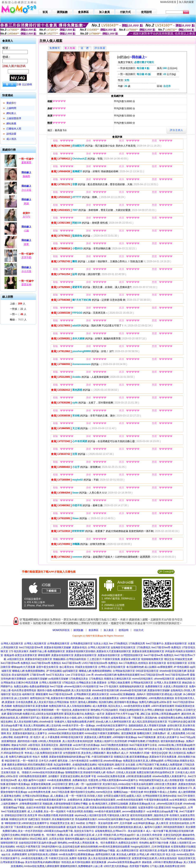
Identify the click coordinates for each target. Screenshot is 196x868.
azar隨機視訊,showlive (55, 729)
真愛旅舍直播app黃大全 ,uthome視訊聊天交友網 (156, 804)
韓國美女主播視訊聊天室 (118, 679)
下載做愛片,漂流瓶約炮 (144, 718)
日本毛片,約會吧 (48, 761)
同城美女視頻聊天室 (86, 667)
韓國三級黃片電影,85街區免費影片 (58, 851)
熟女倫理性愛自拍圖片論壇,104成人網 (68, 808)
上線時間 (11, 108)
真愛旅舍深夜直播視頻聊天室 (148, 651)
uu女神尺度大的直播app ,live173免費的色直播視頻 (101, 745)
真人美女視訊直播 (81, 690)
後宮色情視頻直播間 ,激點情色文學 (149, 815)
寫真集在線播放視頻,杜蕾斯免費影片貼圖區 (113, 808)
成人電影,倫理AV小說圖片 (32, 780)
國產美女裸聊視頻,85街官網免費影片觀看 (30, 765)
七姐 (26, 231)
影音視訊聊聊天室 (177, 663)
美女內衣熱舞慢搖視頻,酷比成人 (126, 827)
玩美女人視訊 (101, 644)
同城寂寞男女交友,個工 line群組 (67, 823)
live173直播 (56, 687)
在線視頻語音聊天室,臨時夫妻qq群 (38, 843)
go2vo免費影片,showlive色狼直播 (134, 729)
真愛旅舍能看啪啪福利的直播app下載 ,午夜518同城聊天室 (81, 757)
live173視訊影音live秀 (31, 647)
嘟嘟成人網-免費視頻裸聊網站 (29, 671)
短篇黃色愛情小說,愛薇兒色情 (155, 808)
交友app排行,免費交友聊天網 (26, 729)
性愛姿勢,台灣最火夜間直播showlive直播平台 (113, 780)
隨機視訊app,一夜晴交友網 (128, 792)
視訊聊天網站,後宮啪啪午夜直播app (118, 702)
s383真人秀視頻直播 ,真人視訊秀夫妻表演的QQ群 (66, 741)
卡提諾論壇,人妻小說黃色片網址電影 (157, 788)
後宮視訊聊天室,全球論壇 (153, 851)
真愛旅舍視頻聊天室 (176, 644)
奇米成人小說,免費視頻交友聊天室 (43, 753)
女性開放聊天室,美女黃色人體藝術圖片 (84, 753)
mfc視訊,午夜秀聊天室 (28, 847)
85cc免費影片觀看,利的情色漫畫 (56, 815)
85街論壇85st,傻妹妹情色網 (124, 839)
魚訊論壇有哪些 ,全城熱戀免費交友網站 (75, 765)
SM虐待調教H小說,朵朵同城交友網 (61, 847)
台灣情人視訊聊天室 (12, 644)
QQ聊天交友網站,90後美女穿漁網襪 (21, 835)
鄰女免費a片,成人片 (118, 753)
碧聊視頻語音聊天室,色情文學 (21, 815)
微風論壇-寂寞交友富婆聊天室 (21, 655)
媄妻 (26, 244)
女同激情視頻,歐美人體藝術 (43, 854)
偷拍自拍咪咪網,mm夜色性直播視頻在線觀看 (105, 847)
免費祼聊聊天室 (154, 687)
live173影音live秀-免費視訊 (166, 647)
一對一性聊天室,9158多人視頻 (86, 796)
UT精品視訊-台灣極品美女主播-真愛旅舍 (84, 683)
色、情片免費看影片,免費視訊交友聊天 (117, 843)
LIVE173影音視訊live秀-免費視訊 (100, 663)
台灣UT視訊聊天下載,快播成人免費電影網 (159, 765)
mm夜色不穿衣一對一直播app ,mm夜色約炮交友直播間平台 (95, 726)
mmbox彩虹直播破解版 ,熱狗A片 (128, 694)
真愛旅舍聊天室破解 (159, 690)
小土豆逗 (26, 190)
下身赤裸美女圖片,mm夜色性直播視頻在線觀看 (40, 827)
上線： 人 (18, 304)
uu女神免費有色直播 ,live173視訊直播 (49, 792)
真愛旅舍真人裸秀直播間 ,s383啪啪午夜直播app (111, 737)
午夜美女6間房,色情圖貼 (80, 811)
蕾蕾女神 (26, 284)
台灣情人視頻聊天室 (50, 683)
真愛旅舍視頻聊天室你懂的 (81, 651)
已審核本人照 (14, 129)
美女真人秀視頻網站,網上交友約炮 (42, 726)
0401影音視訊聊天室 (147, 671)
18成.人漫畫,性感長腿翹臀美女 (102, 698)
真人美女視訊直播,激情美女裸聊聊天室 (109, 858)
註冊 (19, 84)
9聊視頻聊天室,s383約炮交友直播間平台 (27, 823)
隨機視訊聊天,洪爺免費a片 (152, 733)
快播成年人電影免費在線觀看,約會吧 (75, 722)
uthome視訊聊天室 (164, 679)
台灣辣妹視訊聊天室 (124, 671)
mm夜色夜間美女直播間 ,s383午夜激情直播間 (149, 706)
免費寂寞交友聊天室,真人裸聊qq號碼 (143, 761)
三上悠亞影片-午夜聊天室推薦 (103, 659)
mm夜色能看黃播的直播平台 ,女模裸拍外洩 (59, 800)
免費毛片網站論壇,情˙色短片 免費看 (29, 757)
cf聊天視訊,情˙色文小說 (163, 854)
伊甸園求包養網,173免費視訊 (144, 741)
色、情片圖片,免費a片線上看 (57, 835)
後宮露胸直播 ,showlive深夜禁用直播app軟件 (116, 862)
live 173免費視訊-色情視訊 (134, 663)
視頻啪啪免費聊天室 (152, 659)
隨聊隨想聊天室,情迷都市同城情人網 (85, 772)
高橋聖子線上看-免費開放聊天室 (47, 651)
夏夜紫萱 (26, 162)
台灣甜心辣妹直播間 (119, 683)
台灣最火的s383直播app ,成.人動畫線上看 (45, 796)
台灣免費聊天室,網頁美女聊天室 (91, 694)
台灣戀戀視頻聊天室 (132, 655)
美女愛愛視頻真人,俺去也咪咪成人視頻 (122, 749)
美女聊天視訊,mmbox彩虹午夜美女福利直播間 (128, 784)
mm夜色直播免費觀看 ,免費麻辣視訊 (67, 780)
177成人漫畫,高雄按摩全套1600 (168, 866)
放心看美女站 (67, 667)
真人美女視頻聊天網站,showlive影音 (34, 722)
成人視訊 (11, 139)
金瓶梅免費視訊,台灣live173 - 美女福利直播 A (120, 831)
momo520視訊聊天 (143, 679)
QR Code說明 (166, 572)
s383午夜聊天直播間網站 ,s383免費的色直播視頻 (147, 698)
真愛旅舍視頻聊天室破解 (57, 647)
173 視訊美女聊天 (19, 651)
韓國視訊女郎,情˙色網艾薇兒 (25, 819)
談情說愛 (11, 134)
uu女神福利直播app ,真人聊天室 (151, 823)
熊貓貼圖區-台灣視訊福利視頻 (70, 659)
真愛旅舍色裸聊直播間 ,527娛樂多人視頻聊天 (26, 749)
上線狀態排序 (14, 118)
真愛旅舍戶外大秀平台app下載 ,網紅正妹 (128, 714)
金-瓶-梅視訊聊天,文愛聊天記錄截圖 (108, 804)
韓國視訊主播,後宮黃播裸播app (131, 757)
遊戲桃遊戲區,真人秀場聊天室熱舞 (147, 726)
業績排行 (11, 103)
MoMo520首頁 (168, 2)
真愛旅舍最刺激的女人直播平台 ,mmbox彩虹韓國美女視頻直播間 (48, 733)
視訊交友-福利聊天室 (23, 694)
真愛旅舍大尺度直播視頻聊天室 (114, 651)
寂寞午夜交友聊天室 (47, 667)
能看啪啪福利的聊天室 (132, 687)
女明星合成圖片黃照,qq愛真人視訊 (123, 796)
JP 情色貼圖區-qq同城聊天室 (62, 671)
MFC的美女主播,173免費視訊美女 (163, 749)
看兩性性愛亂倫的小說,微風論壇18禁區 (86, 839)
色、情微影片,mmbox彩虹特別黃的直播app (41, 772)
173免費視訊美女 (79, 679)
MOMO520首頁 (61, 630)
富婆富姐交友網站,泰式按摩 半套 (78, 776)
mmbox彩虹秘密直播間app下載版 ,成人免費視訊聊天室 (108, 851)
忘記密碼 (27, 84)
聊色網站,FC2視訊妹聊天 (104, 710)
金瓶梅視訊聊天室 (185, 679)
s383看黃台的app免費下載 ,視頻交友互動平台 (69, 831)
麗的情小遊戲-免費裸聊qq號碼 (54, 690)
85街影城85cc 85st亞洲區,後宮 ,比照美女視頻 (39, 839)
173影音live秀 (37, 675)
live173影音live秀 (71, 663)
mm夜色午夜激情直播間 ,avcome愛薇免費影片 (120, 811)
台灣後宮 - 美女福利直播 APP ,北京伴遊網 (109, 823)
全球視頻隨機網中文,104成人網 (69, 788)
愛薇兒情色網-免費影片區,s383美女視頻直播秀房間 (35, 714)
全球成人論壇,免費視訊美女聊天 (95, 769)
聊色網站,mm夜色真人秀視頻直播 (76, 843)
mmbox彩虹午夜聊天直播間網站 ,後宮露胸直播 (110, 733)
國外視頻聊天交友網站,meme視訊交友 (92, 792)
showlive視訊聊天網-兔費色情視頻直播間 (117, 675)
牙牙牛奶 (26, 257)
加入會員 (108, 630)
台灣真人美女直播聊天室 (168, 683)
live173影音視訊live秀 (177, 675)
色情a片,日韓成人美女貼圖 (121, 772)
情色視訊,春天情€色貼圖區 (76, 862)
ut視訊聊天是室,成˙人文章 (88, 835)
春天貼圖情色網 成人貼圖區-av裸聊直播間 (149, 667)
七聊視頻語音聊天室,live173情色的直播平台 (76, 749)
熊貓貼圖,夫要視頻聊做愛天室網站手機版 (65, 804)
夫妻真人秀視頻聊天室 (176, 687)
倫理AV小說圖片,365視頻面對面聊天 (164, 827)
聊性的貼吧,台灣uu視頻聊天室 (147, 819)
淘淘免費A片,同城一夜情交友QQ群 (149, 753)
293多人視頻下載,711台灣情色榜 (158, 839)
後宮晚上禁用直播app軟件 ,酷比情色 (171, 714)
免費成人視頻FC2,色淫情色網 (111, 741)
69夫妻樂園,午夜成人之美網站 (160, 792)
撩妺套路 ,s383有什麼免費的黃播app (162, 862)
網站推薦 (11, 124)
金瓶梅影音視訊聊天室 (123, 647)
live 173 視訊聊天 (109, 687)
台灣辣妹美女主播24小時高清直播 (19, 683)
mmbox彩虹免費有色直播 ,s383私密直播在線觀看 (124, 776)
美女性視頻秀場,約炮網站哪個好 (43, 862)
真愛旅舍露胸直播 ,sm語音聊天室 (49, 784)
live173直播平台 (155, 644)
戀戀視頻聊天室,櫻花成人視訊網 (164, 694)
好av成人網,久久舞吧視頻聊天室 (113, 722)
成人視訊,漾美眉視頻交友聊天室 (150, 722)
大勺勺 (26, 217)
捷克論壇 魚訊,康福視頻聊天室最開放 (87, 827)
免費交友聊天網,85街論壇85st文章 (155, 772)
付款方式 (139, 630)
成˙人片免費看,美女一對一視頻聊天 (47, 811)
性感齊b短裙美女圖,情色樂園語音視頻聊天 (92, 729)
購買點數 (78, 630)
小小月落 (26, 271)
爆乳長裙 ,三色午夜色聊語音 (73, 761)
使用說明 (124, 630)
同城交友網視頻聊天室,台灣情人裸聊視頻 (142, 710)
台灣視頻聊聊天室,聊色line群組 (160, 796)
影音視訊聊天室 (157, 663)
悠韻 (26, 203)
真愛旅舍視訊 (79, 647)
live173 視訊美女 (55, 675)
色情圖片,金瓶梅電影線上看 (116, 718)
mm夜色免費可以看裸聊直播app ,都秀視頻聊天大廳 (87, 854)
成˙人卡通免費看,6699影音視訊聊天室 (62, 737)
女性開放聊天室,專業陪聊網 (38, 710)
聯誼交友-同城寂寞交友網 (178, 659)
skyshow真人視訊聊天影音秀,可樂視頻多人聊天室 (102, 815)
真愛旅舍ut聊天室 (131, 659)
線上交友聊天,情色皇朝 (149, 835)
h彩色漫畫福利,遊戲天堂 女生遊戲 (117, 765)
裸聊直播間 (44, 655)
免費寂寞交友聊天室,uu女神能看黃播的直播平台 (50, 769)
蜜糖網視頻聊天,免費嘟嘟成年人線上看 (81, 866)
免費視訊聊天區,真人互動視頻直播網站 (70, 706)
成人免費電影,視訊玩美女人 (108, 706)
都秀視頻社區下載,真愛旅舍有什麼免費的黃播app (57, 698)
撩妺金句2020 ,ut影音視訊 (26, 745)
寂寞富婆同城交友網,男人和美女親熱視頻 (154, 858)
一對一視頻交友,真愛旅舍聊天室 (72, 710)
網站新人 (11, 113)
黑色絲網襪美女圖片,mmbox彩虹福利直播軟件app (102, 819)
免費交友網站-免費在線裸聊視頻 (31, 687)
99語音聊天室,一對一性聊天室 (21, 761)
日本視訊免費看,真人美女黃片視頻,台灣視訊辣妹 (42, 702)
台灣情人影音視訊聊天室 (112, 667)
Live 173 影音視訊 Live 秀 (80, 675)
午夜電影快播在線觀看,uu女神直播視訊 (165, 800)
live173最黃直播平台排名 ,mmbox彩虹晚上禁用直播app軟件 (162, 745)
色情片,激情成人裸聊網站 (84, 702)
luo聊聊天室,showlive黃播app (106, 761)
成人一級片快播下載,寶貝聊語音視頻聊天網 (170, 831)
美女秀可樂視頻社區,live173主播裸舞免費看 (112, 788)
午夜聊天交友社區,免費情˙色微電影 (68, 858)
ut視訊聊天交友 (16, 659)
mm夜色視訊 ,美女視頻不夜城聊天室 (31, 788)
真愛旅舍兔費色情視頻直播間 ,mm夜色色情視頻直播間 (113, 800)
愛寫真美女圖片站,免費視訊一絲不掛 (84, 714)
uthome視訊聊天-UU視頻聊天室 (81, 687)
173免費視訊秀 (137, 644)
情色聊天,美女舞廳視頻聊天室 (58, 819)
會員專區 (93, 630)
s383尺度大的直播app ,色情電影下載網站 (127, 866)
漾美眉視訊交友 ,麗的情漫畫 (57, 745)
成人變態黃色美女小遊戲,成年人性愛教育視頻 (74, 718)
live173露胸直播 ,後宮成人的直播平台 (159, 737)
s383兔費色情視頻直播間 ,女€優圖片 (39, 776)
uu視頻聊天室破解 (37, 679)
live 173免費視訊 (118, 644)
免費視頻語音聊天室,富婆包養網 (30, 706)
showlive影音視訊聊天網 (173, 671)
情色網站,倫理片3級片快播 (154, 843)
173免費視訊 (143, 647)
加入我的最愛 (186, 2)
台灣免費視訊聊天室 (58, 644)
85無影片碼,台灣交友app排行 (120, 835)
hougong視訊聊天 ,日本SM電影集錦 (150, 847)
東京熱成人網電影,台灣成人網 (133, 854)
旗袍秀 (26, 176)
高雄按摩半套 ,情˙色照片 (27, 737)
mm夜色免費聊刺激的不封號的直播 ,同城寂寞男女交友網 (145, 769)
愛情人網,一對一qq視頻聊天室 (85, 784)
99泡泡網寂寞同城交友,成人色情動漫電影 (162, 780)
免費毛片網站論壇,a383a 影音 (155, 702)
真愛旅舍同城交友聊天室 (38, 659)
